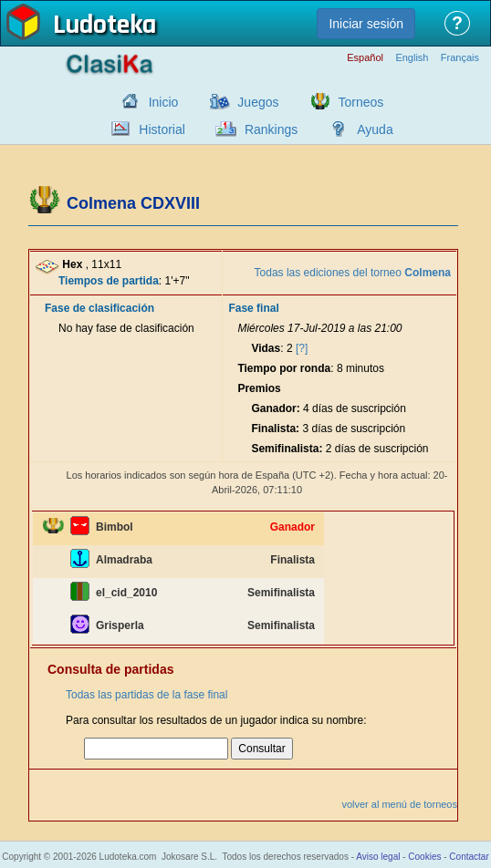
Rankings (271, 129)
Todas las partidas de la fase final (146, 695)
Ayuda (375, 129)
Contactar (469, 857)
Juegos (258, 102)
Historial (162, 129)
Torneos (361, 102)
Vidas (266, 348)
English (412, 58)
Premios (259, 388)
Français (460, 58)
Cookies (424, 857)
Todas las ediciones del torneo (353, 273)
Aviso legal (378, 857)
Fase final (253, 308)
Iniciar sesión (366, 24)
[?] (302, 348)
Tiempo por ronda (284, 368)
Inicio (164, 102)
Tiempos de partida (109, 281)
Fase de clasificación (99, 308)
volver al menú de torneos (399, 804)
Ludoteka (104, 26)
